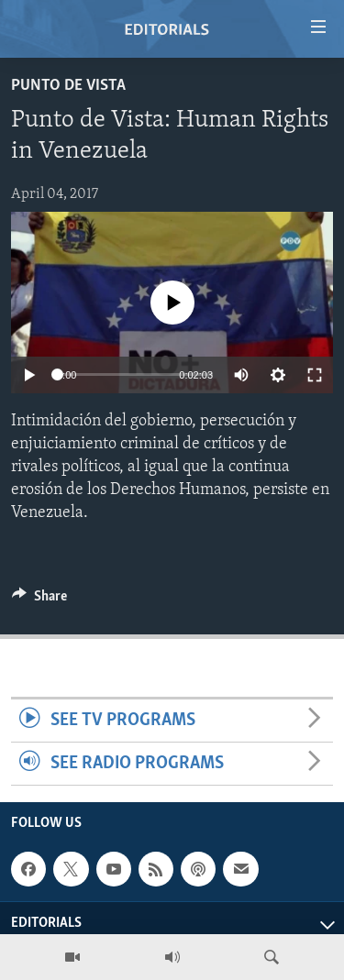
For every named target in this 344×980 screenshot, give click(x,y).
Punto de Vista (68, 86)
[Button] (39, 600)
